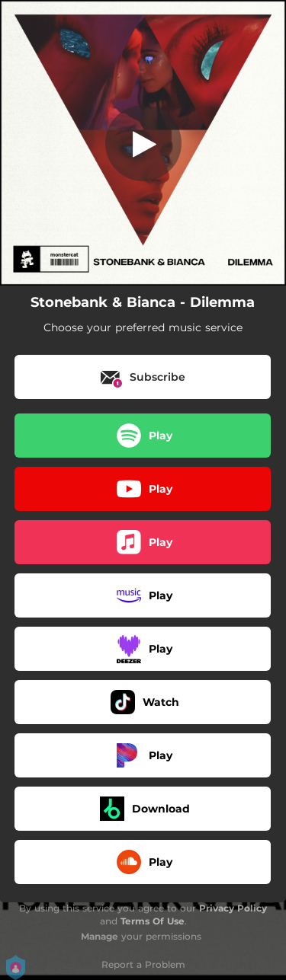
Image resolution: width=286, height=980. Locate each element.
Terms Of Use (153, 921)
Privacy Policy (233, 908)
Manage (100, 936)
